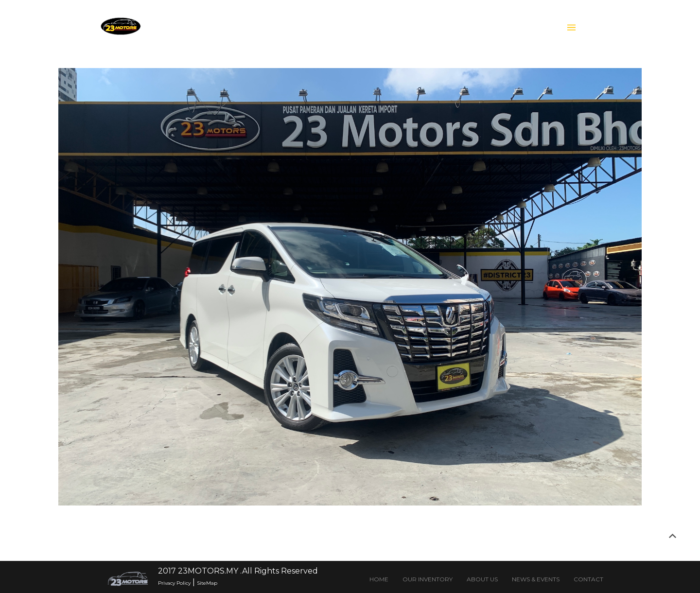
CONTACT (588, 579)
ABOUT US (482, 579)
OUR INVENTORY (428, 579)
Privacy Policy (174, 583)
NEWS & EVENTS (536, 579)
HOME (379, 579)
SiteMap (207, 583)
